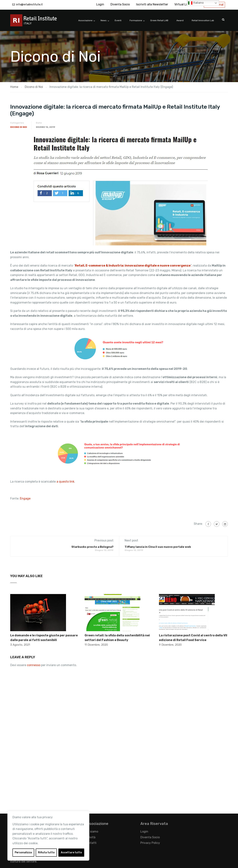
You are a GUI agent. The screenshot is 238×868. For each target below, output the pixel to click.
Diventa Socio (120, 4)
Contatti (91, 843)
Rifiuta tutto (46, 852)
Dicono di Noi (19, 127)
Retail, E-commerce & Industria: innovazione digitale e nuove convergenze (133, 266)
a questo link (65, 482)
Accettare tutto (71, 852)
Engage (25, 498)
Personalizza (23, 852)
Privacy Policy (150, 843)
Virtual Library (184, 4)
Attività (90, 837)
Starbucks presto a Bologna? (92, 547)
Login (100, 4)
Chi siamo (91, 832)
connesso (34, 665)
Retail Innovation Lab (203, 20)
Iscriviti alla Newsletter (152, 4)
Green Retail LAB (159, 20)
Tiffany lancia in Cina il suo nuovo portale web (158, 547)
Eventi (118, 20)
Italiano (196, 3)
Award (180, 20)
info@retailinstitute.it (29, 5)
